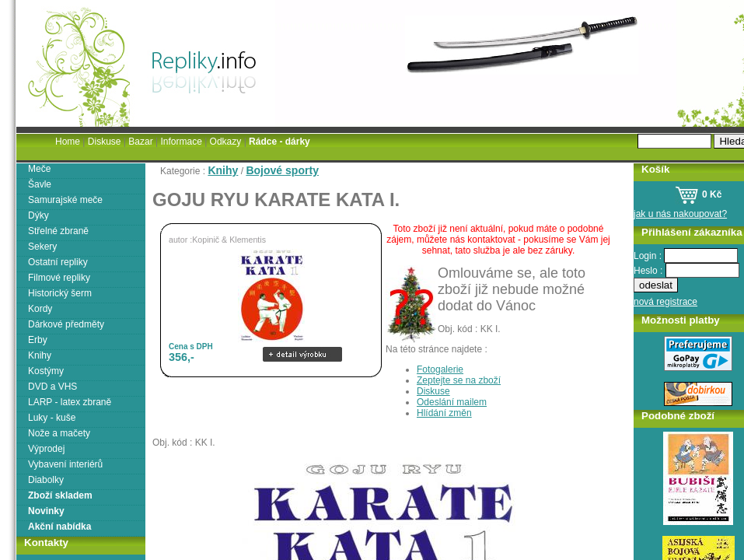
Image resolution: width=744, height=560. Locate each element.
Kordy (40, 309)
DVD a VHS (52, 387)
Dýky (38, 215)
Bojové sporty (282, 170)
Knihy (223, 170)
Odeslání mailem (452, 402)
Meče (39, 169)
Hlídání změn (444, 413)
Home (68, 142)
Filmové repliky (59, 278)
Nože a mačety (59, 433)
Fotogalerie (440, 369)
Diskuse (433, 391)
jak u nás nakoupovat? (680, 214)
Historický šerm (60, 293)
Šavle (40, 184)
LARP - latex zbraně (70, 402)
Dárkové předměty (66, 324)
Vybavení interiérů (65, 464)
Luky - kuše (52, 418)
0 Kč (699, 194)
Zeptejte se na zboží (459, 380)
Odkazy (226, 142)
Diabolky (46, 480)
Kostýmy (46, 371)
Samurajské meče (65, 200)
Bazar (140, 142)
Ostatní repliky (58, 262)
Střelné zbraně (58, 231)
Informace (181, 142)
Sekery (42, 247)
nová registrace (665, 302)
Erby (38, 340)
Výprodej (46, 449)
